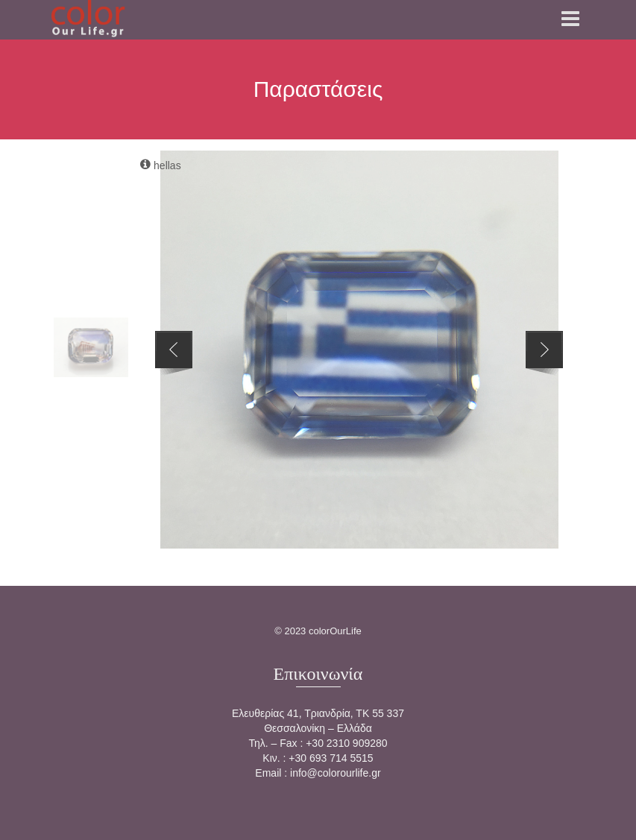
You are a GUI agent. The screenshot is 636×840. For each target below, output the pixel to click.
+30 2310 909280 (346, 743)
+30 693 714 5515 (331, 758)
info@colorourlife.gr (336, 773)
